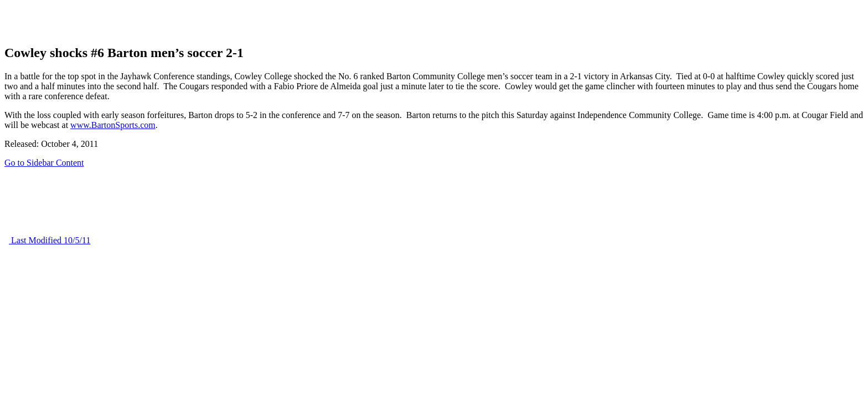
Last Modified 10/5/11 (50, 240)
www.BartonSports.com (113, 125)
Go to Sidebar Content (44, 163)
